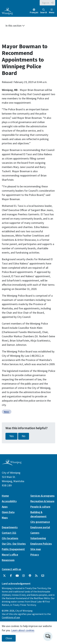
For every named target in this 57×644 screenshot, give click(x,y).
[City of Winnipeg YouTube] (17, 576)
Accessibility (9, 501)
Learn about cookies (23, 630)
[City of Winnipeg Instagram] (24, 576)
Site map (36, 549)
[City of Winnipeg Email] (43, 576)
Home (5, 496)
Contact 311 (9, 533)
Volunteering (38, 538)
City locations (10, 538)
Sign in (46, 3)
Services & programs (42, 496)
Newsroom (8, 560)
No (24, 436)
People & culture (40, 507)
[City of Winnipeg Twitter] (4, 576)
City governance (40, 522)
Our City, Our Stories (14, 544)
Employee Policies (41, 544)
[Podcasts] (30, 576)
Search (44, 11)
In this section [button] (15, 26)
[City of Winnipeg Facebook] (11, 576)
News (7, 412)
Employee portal (40, 527)
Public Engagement (13, 549)
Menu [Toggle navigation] (52, 11)
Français (34, 12)
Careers (35, 533)
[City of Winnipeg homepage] (12, 464)
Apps (5, 507)
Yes (11, 436)
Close (9, 638)
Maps (5, 518)
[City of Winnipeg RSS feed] (36, 576)
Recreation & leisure (42, 501)
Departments (10, 527)
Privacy (35, 555)
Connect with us (11, 569)
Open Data (8, 512)
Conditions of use (11, 617)
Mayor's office (10, 555)
